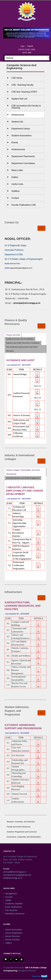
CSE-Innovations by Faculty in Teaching (26, 107)
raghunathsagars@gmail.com (21, 268)
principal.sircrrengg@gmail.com (17, 875)
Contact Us (12, 222)
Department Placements (23, 156)
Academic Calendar (14, 904)
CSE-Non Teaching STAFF (24, 92)
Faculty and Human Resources (19, 827)
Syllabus (15, 191)
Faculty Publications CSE (24, 205)
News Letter (17, 170)
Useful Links (17, 184)
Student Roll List (19, 99)
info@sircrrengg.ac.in (13, 878)
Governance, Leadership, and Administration (24, 837)
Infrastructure (18, 115)
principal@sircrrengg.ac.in (27, 303)
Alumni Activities (12, 940)
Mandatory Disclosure (15, 914)
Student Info (17, 122)
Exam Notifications (14, 907)
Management (11, 894)
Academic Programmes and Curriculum (22, 832)
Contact (15, 198)
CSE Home (17, 78)
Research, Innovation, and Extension (21, 822)
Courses (9, 897)
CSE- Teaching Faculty (22, 85)
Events (15, 142)
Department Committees (23, 163)
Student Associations (21, 135)
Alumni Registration (14, 933)
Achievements (18, 149)
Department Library (21, 129)
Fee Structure (11, 910)
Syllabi (8, 900)
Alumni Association (14, 930)
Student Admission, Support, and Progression (17, 711)
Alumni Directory (13, 936)
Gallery (15, 177)
